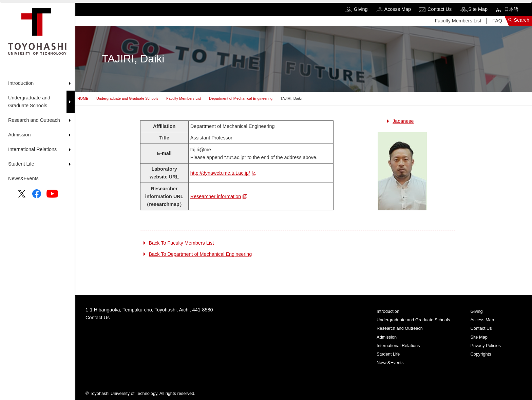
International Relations (398, 346)
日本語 (511, 9)
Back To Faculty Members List (182, 243)
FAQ (497, 21)
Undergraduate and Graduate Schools (127, 98)
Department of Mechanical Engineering (241, 98)
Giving (361, 9)
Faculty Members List (458, 21)
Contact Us (440, 9)
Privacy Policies (486, 346)
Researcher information (216, 196)
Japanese (403, 121)
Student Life (388, 354)
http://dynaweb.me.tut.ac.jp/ (220, 173)
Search (521, 20)
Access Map (398, 9)
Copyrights (481, 354)
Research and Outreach (400, 328)
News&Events (23, 178)
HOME (83, 98)
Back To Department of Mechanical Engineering (201, 254)
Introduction (388, 311)
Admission (387, 337)
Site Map (478, 9)
